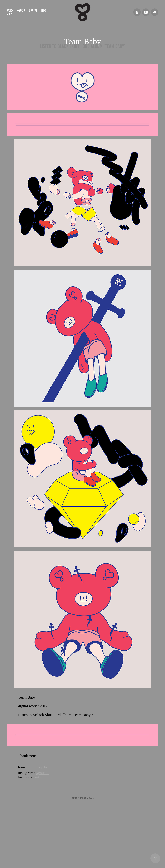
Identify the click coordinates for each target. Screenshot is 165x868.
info (44, 10)
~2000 (21, 10)
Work (10, 10)
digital (33, 10)
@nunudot (43, 777)
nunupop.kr (39, 767)
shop (9, 14)
